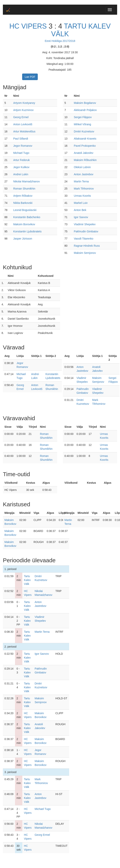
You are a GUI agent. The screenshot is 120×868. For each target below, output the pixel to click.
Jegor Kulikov (21, 167)
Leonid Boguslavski (25, 210)
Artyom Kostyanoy (24, 103)
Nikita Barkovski (23, 203)
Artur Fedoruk (22, 160)
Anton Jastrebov (83, 174)
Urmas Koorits (82, 196)
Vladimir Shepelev (85, 224)
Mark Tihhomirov (84, 189)
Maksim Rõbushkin (85, 160)
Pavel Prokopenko (85, 146)
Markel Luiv (81, 203)
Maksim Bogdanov (85, 103)
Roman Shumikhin (24, 189)
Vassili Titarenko (83, 239)
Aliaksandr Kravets (85, 139)
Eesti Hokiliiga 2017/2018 (60, 41)
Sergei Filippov (83, 117)
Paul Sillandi (21, 139)
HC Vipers (28, 26)
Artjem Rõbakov (23, 196)
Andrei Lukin (21, 174)
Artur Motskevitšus (24, 131)
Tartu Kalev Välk (81, 30)
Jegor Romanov (23, 146)
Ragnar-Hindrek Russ (87, 246)
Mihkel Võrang (82, 124)
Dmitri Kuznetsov (84, 131)
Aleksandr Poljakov (85, 110)
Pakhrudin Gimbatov (86, 231)
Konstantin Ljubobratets (27, 231)
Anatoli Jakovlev (83, 153)
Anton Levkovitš (23, 124)
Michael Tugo (21, 153)
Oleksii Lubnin (82, 167)
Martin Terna (81, 181)
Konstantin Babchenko (27, 217)
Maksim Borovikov (24, 224)
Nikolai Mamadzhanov (27, 181)
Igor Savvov (81, 217)
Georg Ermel (21, 117)
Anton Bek (80, 210)
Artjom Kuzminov (23, 110)
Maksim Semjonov (85, 253)
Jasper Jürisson (23, 239)
